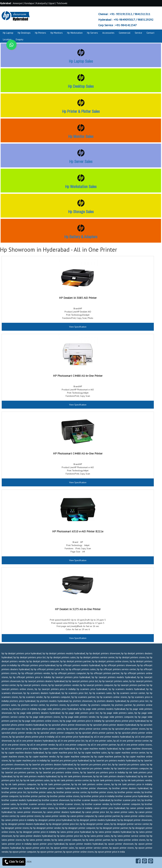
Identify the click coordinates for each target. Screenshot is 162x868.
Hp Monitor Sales (81, 136)
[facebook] (138, 861)
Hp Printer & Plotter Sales (81, 111)
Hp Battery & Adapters (81, 237)
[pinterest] (145, 861)
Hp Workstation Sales (81, 187)
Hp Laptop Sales (81, 61)
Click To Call (14, 862)
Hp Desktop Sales (81, 86)
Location (7, 39)
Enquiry (20, 39)
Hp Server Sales (81, 162)
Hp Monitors (57, 33)
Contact (150, 33)
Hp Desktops (24, 33)
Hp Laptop (8, 33)
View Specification (78, 327)
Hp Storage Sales (81, 212)
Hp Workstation (75, 33)
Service (138, 33)
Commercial (125, 33)
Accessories (108, 33)
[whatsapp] (11, 45)
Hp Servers (92, 33)
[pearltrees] (151, 861)
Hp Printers (40, 33)
